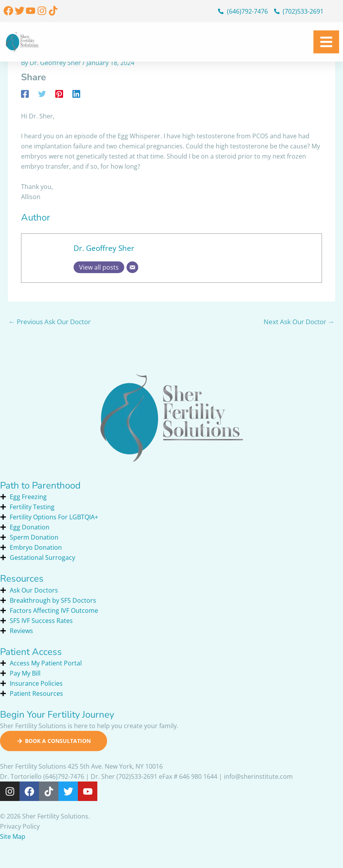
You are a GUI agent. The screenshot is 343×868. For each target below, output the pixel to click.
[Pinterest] (59, 94)
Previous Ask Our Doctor (50, 322)
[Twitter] (42, 94)
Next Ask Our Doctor (299, 322)
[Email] (132, 267)
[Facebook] (25, 94)
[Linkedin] (76, 94)
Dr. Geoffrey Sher (104, 248)
